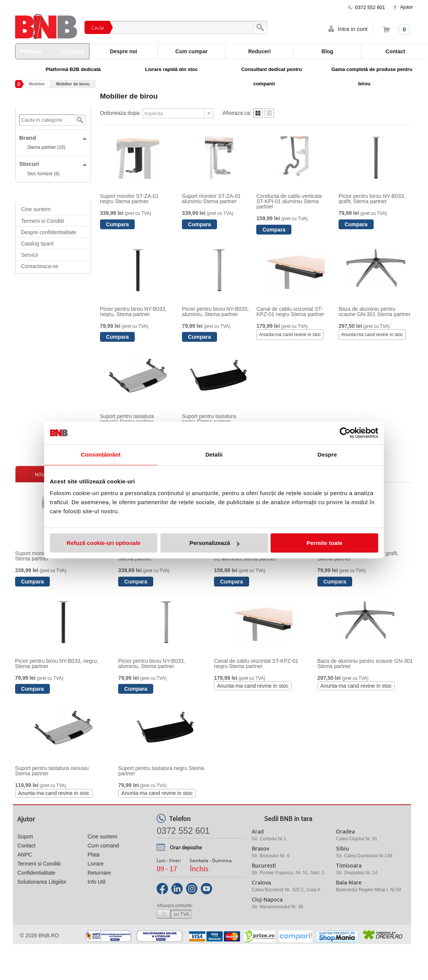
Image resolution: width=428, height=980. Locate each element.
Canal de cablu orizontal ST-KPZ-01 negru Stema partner (290, 312)
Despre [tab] (327, 455)
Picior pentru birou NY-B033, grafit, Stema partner (372, 199)
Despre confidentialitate (49, 232)
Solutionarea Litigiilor (42, 882)
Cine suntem (36, 209)
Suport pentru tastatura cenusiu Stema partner (127, 419)
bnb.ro (49, 935)
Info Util (96, 882)
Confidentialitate (36, 873)
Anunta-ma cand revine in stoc (290, 335)
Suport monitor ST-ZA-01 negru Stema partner (129, 199)
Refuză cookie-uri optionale (104, 543)
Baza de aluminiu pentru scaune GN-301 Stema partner (375, 312)
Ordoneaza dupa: (120, 113)
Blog (327, 51)
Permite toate (324, 543)
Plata (94, 855)
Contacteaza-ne (40, 266)
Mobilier (37, 84)
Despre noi (123, 51)
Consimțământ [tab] (101, 455)
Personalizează (214, 543)
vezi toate (73, 51)
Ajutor (406, 7)
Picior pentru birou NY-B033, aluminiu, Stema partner (215, 312)
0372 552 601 (370, 7)
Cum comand (103, 846)
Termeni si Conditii (43, 221)
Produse (52, 51)
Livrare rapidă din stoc (172, 69)
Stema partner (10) (46, 147)
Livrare (96, 864)
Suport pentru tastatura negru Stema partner (209, 419)
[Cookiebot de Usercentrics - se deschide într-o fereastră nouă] (345, 433)
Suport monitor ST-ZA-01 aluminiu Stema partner (211, 199)
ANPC (25, 855)
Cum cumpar (192, 51)
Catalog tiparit (37, 244)
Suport (25, 836)
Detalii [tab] (214, 455)
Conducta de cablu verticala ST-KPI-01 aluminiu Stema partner (289, 201)
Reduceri (259, 51)
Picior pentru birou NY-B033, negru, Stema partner (133, 312)
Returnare (99, 873)
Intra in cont (353, 29)
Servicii (30, 255)
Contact (26, 846)
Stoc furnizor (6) (43, 174)
